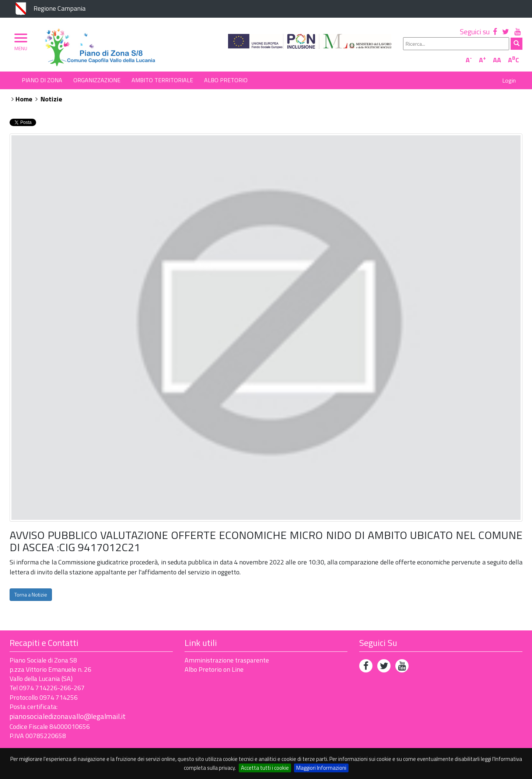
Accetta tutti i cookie (265, 768)
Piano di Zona (42, 80)
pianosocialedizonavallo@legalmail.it (68, 716)
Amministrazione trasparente (227, 660)
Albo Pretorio (226, 80)
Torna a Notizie (31, 594)
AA (497, 60)
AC (514, 60)
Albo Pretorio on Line (214, 669)
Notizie (51, 99)
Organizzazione (97, 80)
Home (24, 99)
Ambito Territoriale (162, 80)
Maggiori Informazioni (321, 768)
